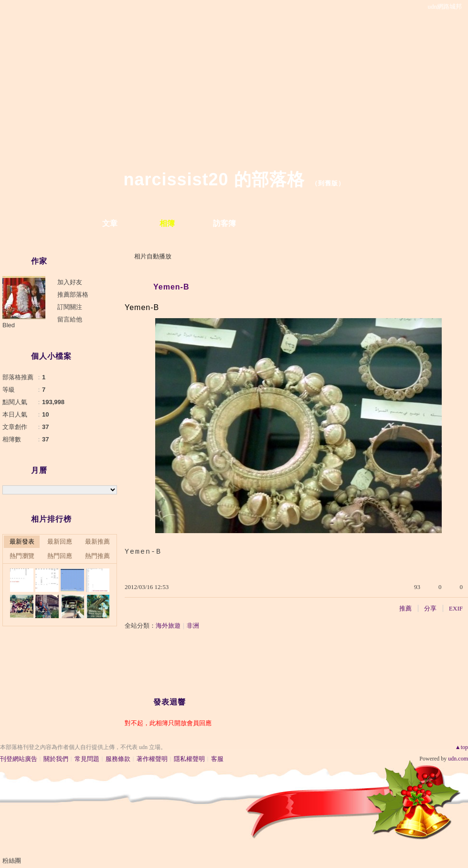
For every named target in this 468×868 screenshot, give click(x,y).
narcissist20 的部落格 (214, 179)
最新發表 (22, 541)
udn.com (458, 759)
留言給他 (70, 319)
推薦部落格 (73, 295)
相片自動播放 (153, 256)
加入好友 (70, 282)
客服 (217, 759)
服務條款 (118, 759)
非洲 (193, 626)
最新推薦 (97, 541)
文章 (110, 223)
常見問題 (87, 759)
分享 (430, 608)
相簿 (167, 223)
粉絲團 (12, 861)
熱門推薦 (97, 556)
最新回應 (60, 541)
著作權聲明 (152, 759)
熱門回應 (60, 556)
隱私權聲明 (189, 759)
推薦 (405, 608)
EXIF (456, 608)
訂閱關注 (70, 307)
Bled (9, 325)
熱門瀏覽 (22, 556)
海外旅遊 (168, 626)
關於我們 (56, 759)
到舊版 (328, 183)
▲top (462, 747)
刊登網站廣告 (19, 759)
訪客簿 (224, 223)
